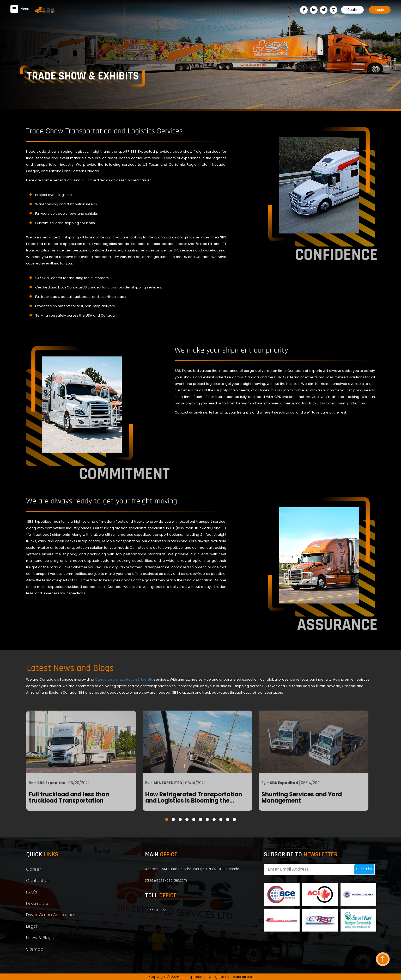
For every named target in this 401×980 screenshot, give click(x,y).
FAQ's (32, 892)
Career (33, 869)
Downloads (38, 904)
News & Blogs (40, 938)
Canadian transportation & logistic (124, 679)
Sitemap (35, 949)
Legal (32, 926)
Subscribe (364, 869)
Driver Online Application (51, 915)
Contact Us (38, 881)
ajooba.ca (242, 977)
